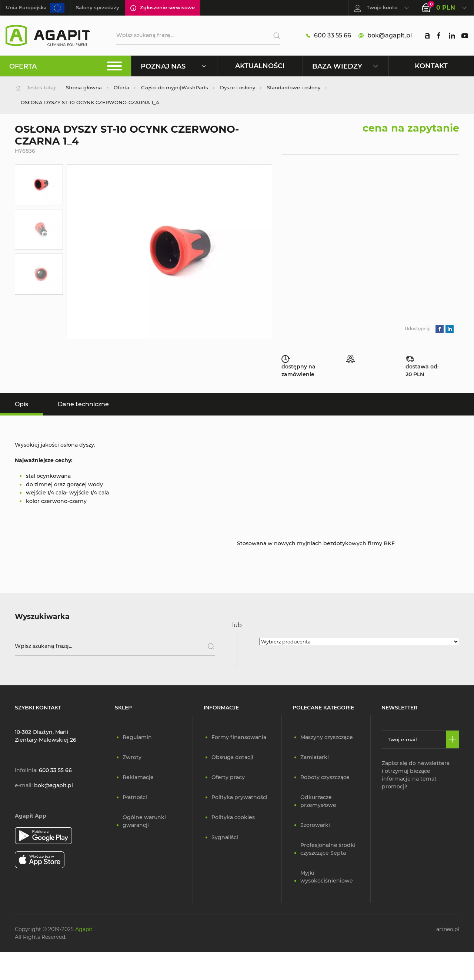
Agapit (84, 929)
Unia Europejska (35, 8)
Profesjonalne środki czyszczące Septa (328, 849)
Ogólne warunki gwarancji (144, 821)
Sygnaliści (225, 837)
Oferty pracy (228, 777)
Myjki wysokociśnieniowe (327, 877)
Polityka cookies (233, 817)
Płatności (135, 797)
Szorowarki (315, 825)
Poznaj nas (174, 66)
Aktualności (260, 66)
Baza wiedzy (346, 66)
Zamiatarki (315, 757)
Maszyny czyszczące (327, 737)
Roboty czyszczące (325, 777)
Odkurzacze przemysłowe (318, 801)
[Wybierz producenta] (359, 642)
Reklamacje (138, 777)
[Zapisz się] (452, 739)
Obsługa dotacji (232, 757)
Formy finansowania (239, 737)
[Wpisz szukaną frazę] (115, 646)
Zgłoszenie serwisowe (163, 8)
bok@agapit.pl (385, 36)
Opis (21, 404)
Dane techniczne (83, 404)
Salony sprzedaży (98, 7)
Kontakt (431, 66)
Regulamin (137, 737)
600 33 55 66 (329, 36)
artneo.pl (448, 929)
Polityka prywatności (239, 797)
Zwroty (132, 757)
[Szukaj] (274, 36)
